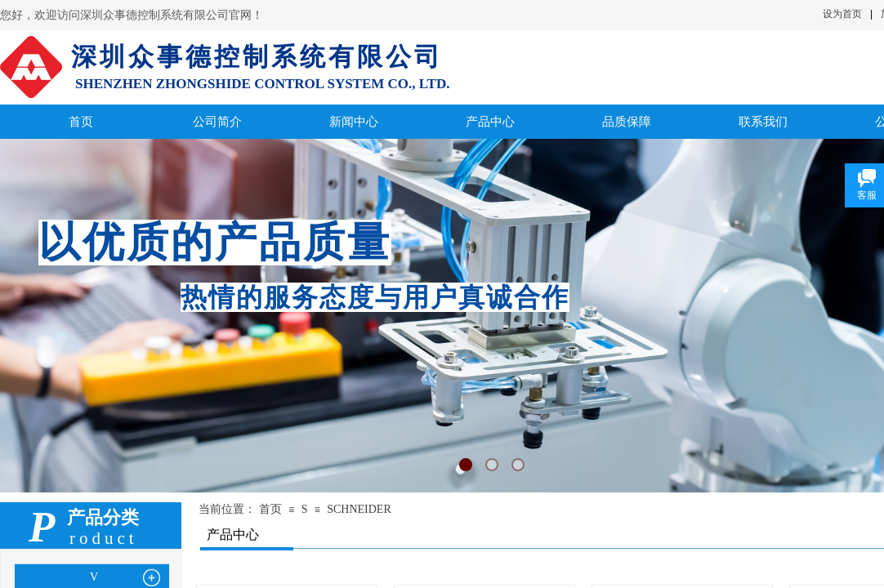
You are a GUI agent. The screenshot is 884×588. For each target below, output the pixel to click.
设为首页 (842, 14)
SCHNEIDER (359, 509)
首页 (270, 509)
